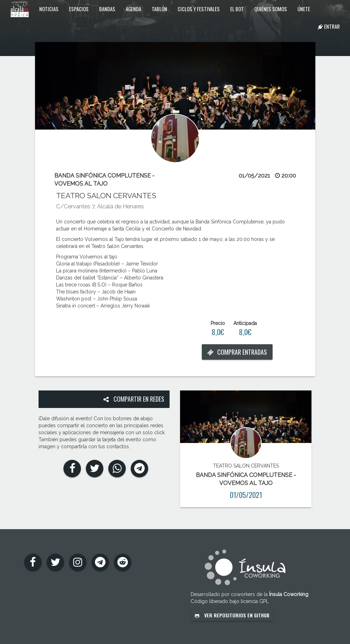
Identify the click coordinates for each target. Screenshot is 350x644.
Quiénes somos (271, 9)
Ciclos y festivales (199, 9)
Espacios (79, 9)
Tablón (159, 9)
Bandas (107, 9)
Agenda (133, 9)
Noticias (49, 9)
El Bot (237, 9)
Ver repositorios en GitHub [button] (232, 615)
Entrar (329, 26)
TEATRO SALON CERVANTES (106, 196)
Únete (304, 9)
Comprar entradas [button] (237, 352)
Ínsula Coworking (289, 594)
